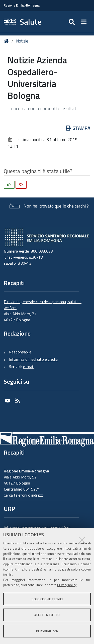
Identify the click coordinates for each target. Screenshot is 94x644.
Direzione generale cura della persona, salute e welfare (43, 305)
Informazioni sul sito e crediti (34, 359)
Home (7, 41)
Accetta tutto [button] (47, 615)
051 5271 (32, 489)
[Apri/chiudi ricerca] (72, 22)
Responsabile (20, 352)
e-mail (28, 367)
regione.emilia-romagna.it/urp (45, 527)
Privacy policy (67, 585)
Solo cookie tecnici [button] (47, 599)
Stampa (78, 128)
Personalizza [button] (47, 631)
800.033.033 (42, 251)
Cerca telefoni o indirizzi (24, 495)
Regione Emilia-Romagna (22, 5)
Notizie (22, 41)
